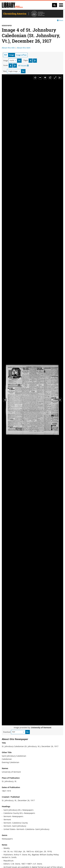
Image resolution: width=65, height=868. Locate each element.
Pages (26, 60)
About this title (8, 48)
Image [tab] (12, 55)
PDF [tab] (6, 55)
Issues (6, 65)
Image (6, 61)
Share (60, 20)
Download (7, 732)
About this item (24, 48)
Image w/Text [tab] (21, 55)
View (5, 71)
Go (19, 61)
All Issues (23, 66)
